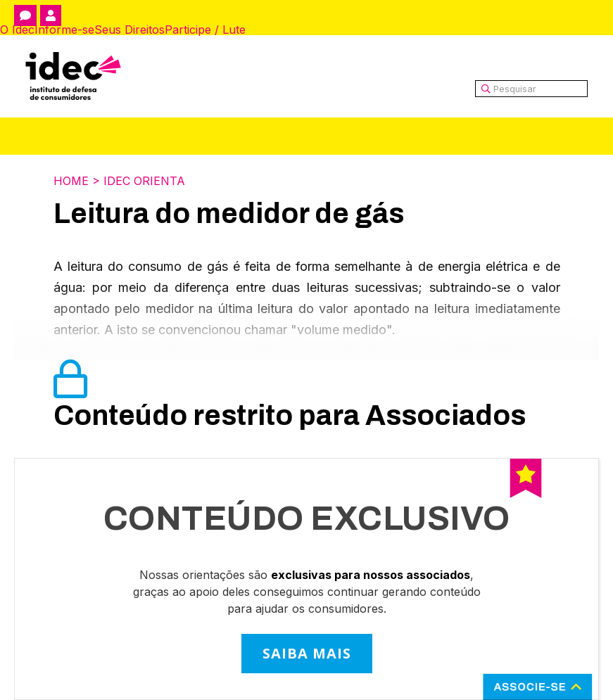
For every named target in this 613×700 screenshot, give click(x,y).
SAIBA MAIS (307, 653)
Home (71, 181)
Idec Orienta (144, 181)
